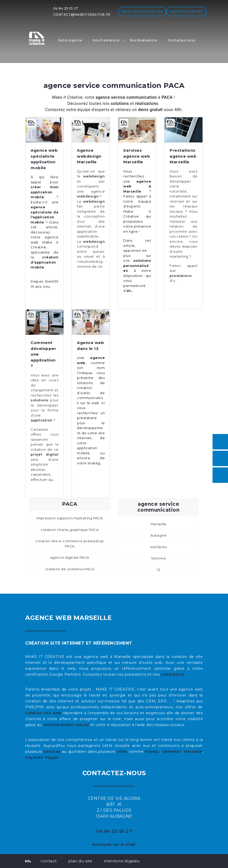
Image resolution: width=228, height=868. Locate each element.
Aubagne (159, 535)
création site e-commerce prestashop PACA (70, 544)
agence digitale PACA (70, 557)
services (52, 752)
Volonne (159, 558)
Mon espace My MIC (187, 11)
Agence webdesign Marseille (89, 156)
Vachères (158, 547)
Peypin (52, 757)
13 (158, 570)
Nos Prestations (106, 40)
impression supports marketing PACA (70, 518)
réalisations (173, 674)
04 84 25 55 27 (66, 8)
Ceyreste (34, 757)
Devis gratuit (142, 11)
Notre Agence (70, 40)
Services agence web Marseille (137, 156)
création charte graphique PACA (70, 530)
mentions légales (121, 861)
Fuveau (152, 752)
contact (49, 861)
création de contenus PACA (70, 569)
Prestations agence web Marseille (183, 156)
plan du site (80, 861)
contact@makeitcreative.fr (82, 15)
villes (122, 752)
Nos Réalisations (144, 40)
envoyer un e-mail (114, 844)
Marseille (158, 524)
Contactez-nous (182, 40)
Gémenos (172, 752)
